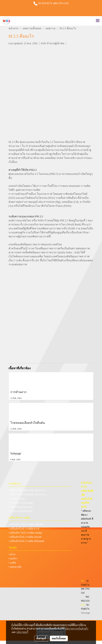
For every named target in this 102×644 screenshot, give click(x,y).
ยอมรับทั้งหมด (59, 638)
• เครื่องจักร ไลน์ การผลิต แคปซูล (25, 533)
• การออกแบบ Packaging (21, 503)
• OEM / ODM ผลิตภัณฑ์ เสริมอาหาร (27, 490)
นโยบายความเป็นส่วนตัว (77, 629)
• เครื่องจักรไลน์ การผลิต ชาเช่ (24, 529)
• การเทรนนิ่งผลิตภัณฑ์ (20, 511)
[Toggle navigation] (98, 21)
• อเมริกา (13, 559)
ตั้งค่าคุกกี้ (41, 638)
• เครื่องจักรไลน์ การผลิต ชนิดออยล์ (26, 541)
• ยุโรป (12, 554)
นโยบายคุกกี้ (22, 632)
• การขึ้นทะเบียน (17, 499)
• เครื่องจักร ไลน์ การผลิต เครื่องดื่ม (26, 524)
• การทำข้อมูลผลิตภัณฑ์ (21, 507)
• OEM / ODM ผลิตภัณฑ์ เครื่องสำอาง (27, 495)
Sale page (85, 613)
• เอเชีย (12, 563)
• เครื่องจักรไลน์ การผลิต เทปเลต (25, 537)
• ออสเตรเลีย (15, 567)
